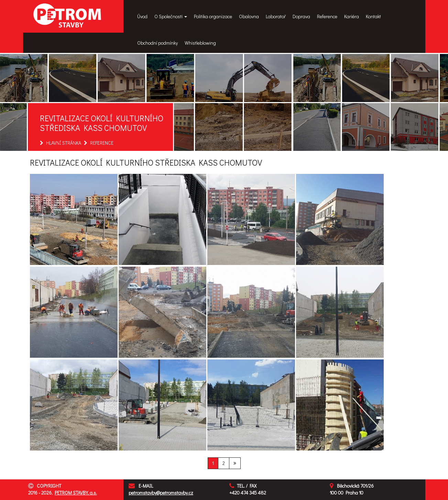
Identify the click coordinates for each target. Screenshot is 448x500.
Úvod (142, 16)
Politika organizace (213, 16)
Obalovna (249, 16)
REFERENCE (102, 143)
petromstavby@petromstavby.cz (161, 493)
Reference (327, 16)
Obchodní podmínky (157, 43)
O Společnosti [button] (171, 16)
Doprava (301, 16)
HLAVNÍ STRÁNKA (64, 143)
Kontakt (373, 16)
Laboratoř (276, 16)
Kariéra (352, 16)
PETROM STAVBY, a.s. (76, 493)
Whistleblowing (200, 43)
